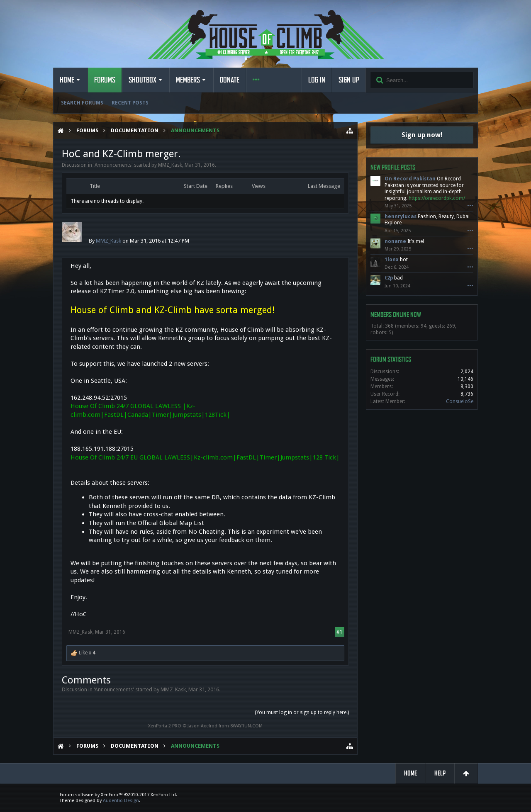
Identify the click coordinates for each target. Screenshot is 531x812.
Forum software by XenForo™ (118, 795)
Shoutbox (142, 80)
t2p (389, 278)
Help (440, 773)
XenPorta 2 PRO (165, 726)
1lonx (392, 260)
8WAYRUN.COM (246, 726)
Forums (105, 80)
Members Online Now (396, 315)
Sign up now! (422, 135)
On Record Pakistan (410, 179)
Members (188, 80)
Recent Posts (130, 103)
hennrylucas (401, 216)
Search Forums (82, 103)
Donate (230, 80)
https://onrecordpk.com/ (437, 198)
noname (395, 241)
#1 (340, 632)
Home (67, 80)
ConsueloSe (460, 401)
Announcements (113, 165)
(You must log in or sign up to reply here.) (302, 712)
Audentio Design (121, 801)
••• (470, 206)
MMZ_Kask (170, 165)
